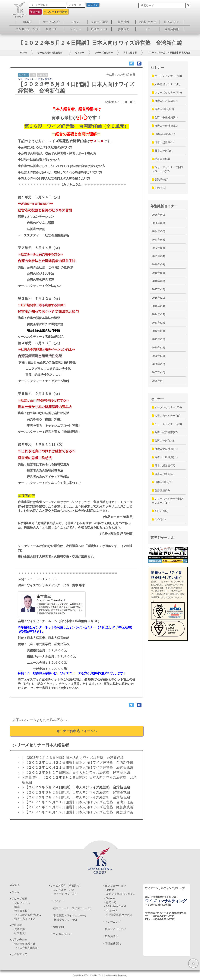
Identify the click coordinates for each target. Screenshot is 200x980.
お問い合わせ (148, 22)
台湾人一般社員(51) (165, 126)
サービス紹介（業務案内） (51, 53)
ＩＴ (148, 29)
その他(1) (159, 188)
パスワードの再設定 (56, 12)
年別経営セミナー (164, 206)
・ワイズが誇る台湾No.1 (26, 915)
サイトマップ (19, 954)
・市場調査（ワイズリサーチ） (69, 915)
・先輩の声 (18, 929)
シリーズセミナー (104, 53)
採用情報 (124, 22)
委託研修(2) (160, 180)
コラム (75, 22)
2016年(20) (158, 298)
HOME (27, 22)
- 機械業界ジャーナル (65, 920)
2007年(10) (158, 372)
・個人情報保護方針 (24, 944)
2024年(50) (158, 231)
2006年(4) (158, 381)
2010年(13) (158, 347)
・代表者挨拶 (20, 911)
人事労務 (42, 75)
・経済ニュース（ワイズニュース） (72, 908)
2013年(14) (158, 323)
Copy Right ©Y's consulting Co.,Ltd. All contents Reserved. (100, 975)
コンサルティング (27, 29)
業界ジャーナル (162, 538)
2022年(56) (158, 248)
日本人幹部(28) (162, 151)
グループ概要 (100, 22)
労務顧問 (124, 29)
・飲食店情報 (110, 936)
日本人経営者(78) (163, 134)
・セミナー (57, 901)
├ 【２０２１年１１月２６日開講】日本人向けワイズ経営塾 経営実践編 (77, 807)
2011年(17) (158, 339)
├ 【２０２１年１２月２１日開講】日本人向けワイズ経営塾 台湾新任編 (77, 802)
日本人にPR (172, 22)
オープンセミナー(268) (167, 76)
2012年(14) (158, 331)
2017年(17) (158, 289)
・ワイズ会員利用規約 (25, 948)
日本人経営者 (130, 53)
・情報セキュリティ (114, 929)
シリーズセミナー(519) (167, 92)
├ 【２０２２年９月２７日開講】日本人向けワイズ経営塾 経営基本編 (76, 773)
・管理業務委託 (112, 944)
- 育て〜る (110, 902)
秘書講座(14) (161, 159)
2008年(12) (158, 364)
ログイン (93, 5)
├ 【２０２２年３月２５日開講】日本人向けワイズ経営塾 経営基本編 (76, 792)
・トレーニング (112, 922)
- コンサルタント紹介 (65, 894)
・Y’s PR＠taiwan (61, 934)
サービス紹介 (51, 22)
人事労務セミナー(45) (166, 84)
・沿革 (16, 907)
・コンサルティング (62, 890)
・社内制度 (18, 933)
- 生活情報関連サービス (118, 915)
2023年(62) (158, 240)
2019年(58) (158, 273)
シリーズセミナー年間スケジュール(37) (168, 169)
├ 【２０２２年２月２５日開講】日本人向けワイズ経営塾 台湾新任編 (76, 797)
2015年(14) (158, 306)
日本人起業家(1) (163, 142)
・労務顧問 (57, 927)
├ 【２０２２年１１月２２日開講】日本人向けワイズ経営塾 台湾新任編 (77, 763)
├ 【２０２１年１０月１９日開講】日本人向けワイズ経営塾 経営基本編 (77, 812)
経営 (33, 75)
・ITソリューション (114, 886)
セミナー (75, 29)
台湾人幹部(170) (163, 109)
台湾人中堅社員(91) (165, 117)
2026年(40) (158, 215)
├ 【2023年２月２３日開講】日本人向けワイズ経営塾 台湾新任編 (73, 758)
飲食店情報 (172, 29)
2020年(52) (158, 264)
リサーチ (51, 29)
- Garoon (109, 898)
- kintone (109, 890)
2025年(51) (158, 223)
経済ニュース (100, 29)
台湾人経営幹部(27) (165, 101)
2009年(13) (158, 356)
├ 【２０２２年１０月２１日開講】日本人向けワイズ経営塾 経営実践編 (77, 767)
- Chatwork (111, 911)
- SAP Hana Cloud (115, 906)
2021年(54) (158, 256)
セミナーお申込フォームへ (77, 731)
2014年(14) (158, 314)
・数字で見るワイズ (24, 919)
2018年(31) (158, 281)
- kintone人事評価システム (120, 894)
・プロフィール (21, 903)
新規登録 (35, 12)
